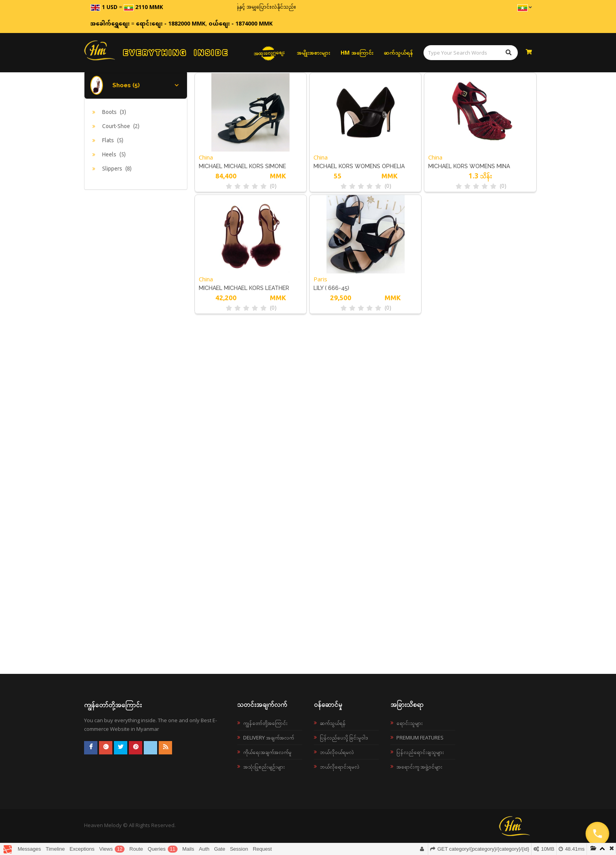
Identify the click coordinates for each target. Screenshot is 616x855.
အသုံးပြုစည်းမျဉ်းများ (264, 767)
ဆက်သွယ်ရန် (398, 52)
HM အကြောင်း (357, 52)
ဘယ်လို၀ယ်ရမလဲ (337, 752)
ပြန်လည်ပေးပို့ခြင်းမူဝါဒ (344, 738)
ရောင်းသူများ (410, 723)
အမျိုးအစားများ (313, 52)
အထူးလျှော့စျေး (269, 53)
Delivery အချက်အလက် (269, 738)
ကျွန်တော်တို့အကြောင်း (265, 723)
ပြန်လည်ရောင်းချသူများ (420, 752)
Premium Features (420, 738)
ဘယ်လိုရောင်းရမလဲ (340, 767)
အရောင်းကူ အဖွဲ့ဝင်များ (419, 767)
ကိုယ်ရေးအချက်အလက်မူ (267, 752)
